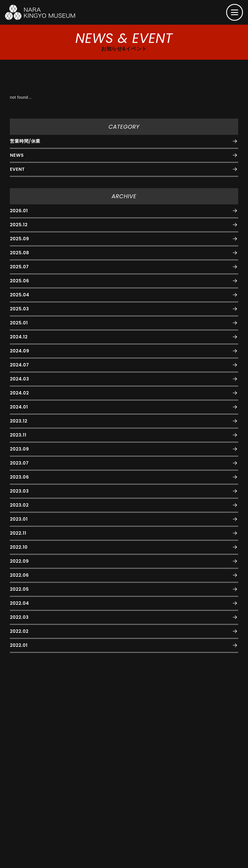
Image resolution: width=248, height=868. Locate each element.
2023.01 (19, 519)
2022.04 (19, 603)
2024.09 (19, 351)
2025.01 (19, 323)
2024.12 (19, 337)
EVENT (17, 169)
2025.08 (19, 253)
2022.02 (19, 631)
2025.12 (19, 225)
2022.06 (19, 575)
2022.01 (19, 645)
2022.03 (19, 617)
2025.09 (19, 239)
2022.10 (19, 547)
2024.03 (19, 379)
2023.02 (19, 505)
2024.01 (19, 407)
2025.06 (19, 281)
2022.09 (19, 561)
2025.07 (19, 267)
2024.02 (19, 393)
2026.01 (19, 211)
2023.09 (19, 449)
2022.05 (19, 589)
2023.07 (19, 463)
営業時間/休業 (25, 141)
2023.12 (18, 421)
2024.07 (19, 365)
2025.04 (19, 295)
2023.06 (19, 477)
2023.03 (19, 491)
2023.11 (18, 435)
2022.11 (18, 533)
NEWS (17, 155)
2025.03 (19, 309)
